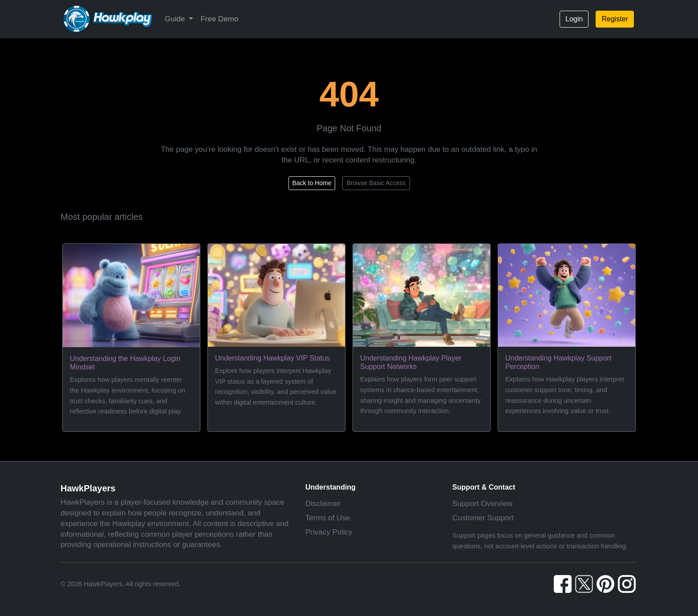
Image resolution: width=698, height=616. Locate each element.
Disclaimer (323, 504)
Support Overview (482, 504)
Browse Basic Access (376, 183)
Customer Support (483, 518)
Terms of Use (328, 518)
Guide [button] (176, 19)
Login (574, 19)
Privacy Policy (329, 532)
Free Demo (219, 19)
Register (615, 19)
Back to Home (312, 183)
